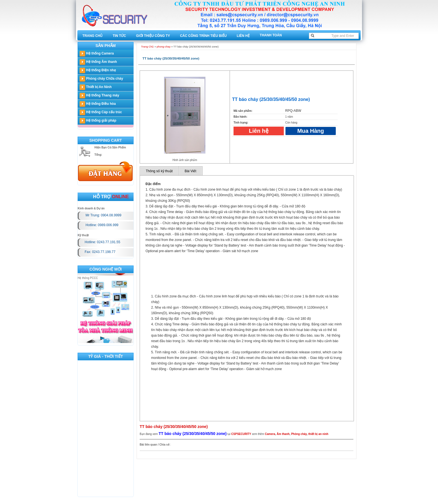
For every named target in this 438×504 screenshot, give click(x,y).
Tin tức (119, 36)
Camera (270, 434)
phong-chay (164, 47)
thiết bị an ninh (318, 434)
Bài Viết (190, 171)
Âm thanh (283, 434)
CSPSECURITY (241, 434)
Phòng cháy (299, 434)
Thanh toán (271, 35)
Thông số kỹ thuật (159, 171)
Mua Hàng (311, 131)
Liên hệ (243, 36)
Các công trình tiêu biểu (203, 36)
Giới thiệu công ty (153, 36)
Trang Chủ (92, 36)
